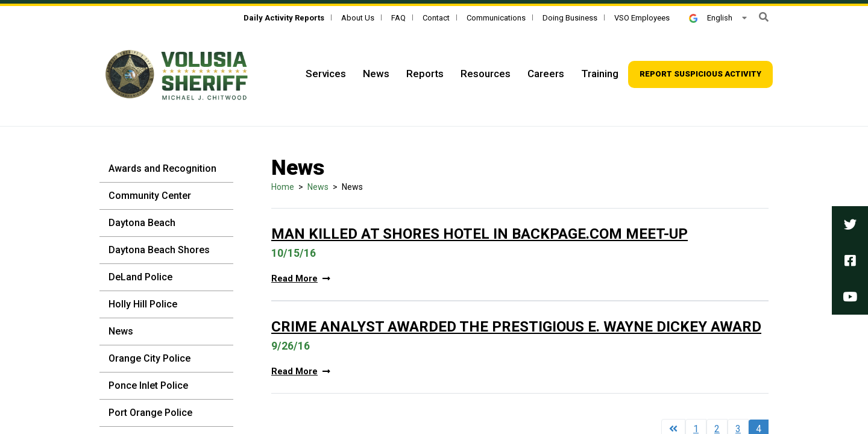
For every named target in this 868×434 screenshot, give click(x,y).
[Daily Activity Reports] (284, 18)
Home (283, 187)
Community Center (150, 196)
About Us (358, 18)
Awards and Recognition (162, 168)
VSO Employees (642, 18)
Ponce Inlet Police (148, 385)
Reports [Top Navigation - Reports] (425, 74)
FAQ (398, 18)
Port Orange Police (150, 413)
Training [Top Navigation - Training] (600, 74)
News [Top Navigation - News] (376, 74)
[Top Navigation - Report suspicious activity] (700, 74)
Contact (436, 18)
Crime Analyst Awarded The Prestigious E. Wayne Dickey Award (516, 327)
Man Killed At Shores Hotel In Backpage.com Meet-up (480, 234)
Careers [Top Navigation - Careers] (546, 74)
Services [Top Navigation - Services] (326, 74)
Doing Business (570, 18)
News (121, 331)
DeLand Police (140, 277)
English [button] (711, 18)
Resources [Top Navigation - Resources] (486, 74)
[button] (764, 17)
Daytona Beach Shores (159, 250)
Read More (301, 279)
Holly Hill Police (143, 304)
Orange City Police (149, 358)
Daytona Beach (142, 223)
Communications (496, 18)
